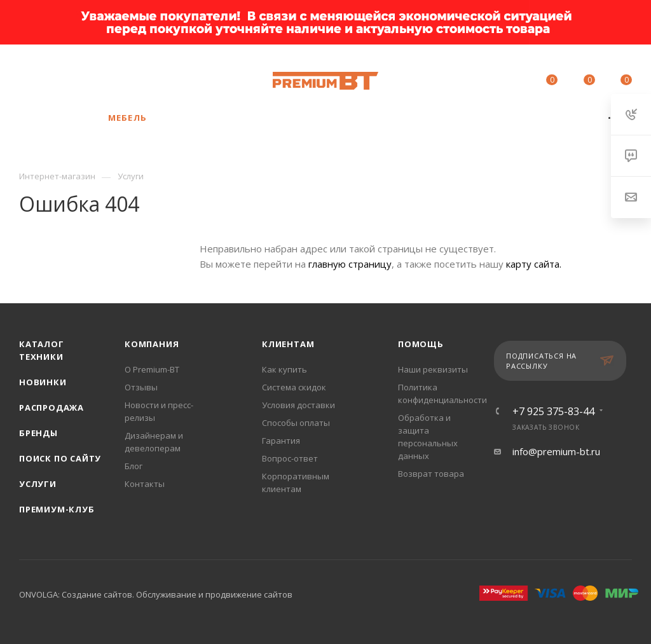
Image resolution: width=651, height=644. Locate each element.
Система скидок (294, 387)
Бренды (38, 433)
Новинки (43, 382)
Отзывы (141, 387)
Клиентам (288, 344)
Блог (134, 466)
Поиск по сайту (60, 458)
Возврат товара (431, 474)
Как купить (284, 369)
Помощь (421, 344)
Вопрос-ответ (290, 458)
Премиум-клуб (57, 509)
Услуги (38, 484)
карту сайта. (534, 264)
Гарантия (281, 441)
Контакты (145, 484)
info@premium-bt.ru (556, 451)
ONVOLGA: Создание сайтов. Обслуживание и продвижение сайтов (156, 594)
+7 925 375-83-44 (130, 74)
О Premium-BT (152, 369)
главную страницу (350, 264)
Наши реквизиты (433, 369)
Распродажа (51, 408)
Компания (152, 344)
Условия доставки (298, 405)
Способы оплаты (296, 423)
